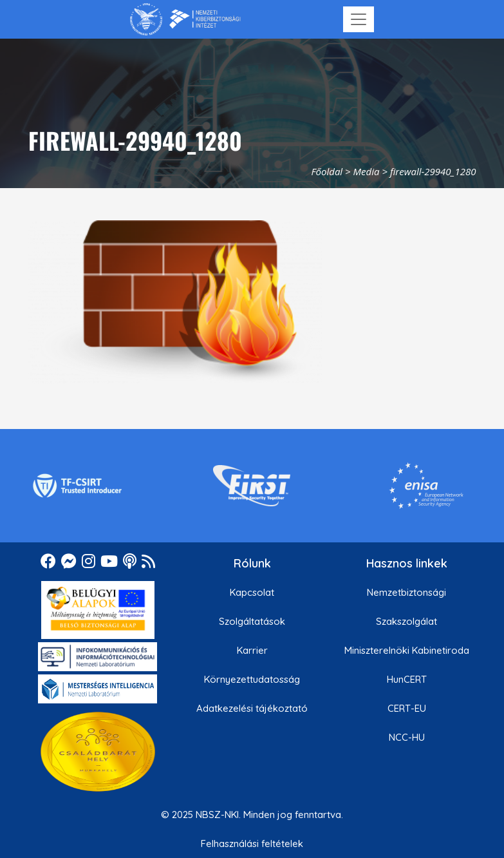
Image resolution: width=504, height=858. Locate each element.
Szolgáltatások (252, 621)
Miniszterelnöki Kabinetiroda (407, 650)
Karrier (252, 650)
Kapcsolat (252, 592)
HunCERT (407, 679)
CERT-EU (407, 708)
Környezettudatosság (252, 679)
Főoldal (327, 171)
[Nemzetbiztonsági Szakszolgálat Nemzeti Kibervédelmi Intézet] (185, 19)
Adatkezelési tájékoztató (252, 708)
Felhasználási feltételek (252, 844)
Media (367, 171)
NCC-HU (407, 737)
